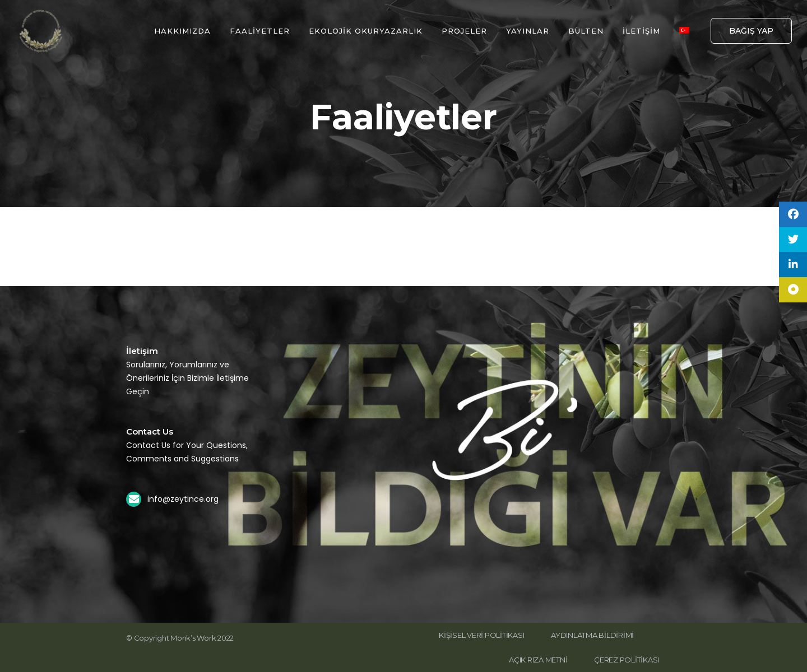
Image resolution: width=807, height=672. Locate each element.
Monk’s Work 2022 (202, 638)
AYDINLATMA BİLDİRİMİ (592, 635)
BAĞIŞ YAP (751, 31)
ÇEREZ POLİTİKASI (627, 660)
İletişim (142, 351)
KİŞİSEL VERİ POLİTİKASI (481, 635)
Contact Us (150, 431)
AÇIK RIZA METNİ (538, 660)
